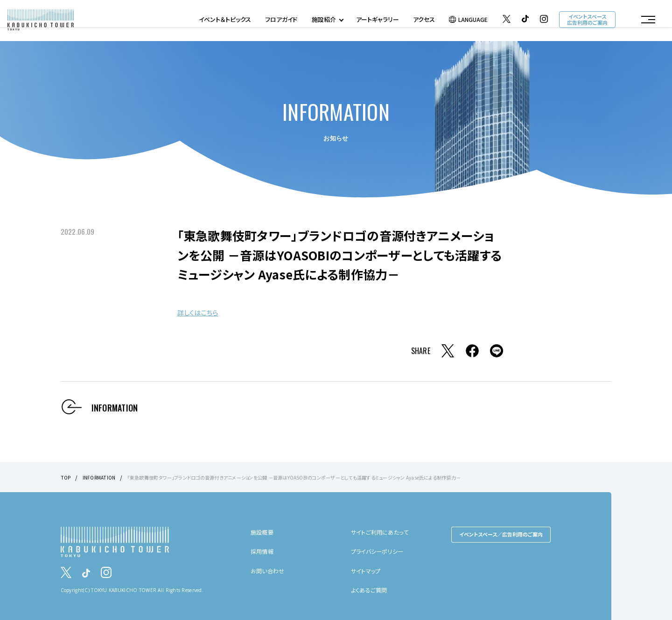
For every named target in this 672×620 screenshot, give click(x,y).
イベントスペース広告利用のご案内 (586, 21)
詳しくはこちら (204, 312)
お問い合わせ (270, 571)
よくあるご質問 (372, 590)
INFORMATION (102, 477)
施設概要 (264, 532)
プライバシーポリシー (381, 551)
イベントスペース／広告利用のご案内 (501, 534)
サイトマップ (368, 571)
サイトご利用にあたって (384, 532)
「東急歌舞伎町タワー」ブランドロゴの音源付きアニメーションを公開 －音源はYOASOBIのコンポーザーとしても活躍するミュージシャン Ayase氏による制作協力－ (333, 477)
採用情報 (264, 551)
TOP (66, 477)
